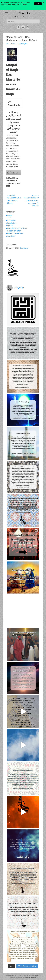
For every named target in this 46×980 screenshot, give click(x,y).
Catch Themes (31, 978)
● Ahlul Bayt (11, 220)
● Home (9, 215)
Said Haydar (23, 44)
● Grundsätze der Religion (17, 228)
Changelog (24, 248)
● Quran (9, 226)
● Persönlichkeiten (13, 231)
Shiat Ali (24, 13)
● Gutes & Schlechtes (15, 233)
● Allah (9, 218)
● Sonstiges (11, 236)
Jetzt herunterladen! (13, 172)
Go (38, 4)
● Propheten (11, 223)
